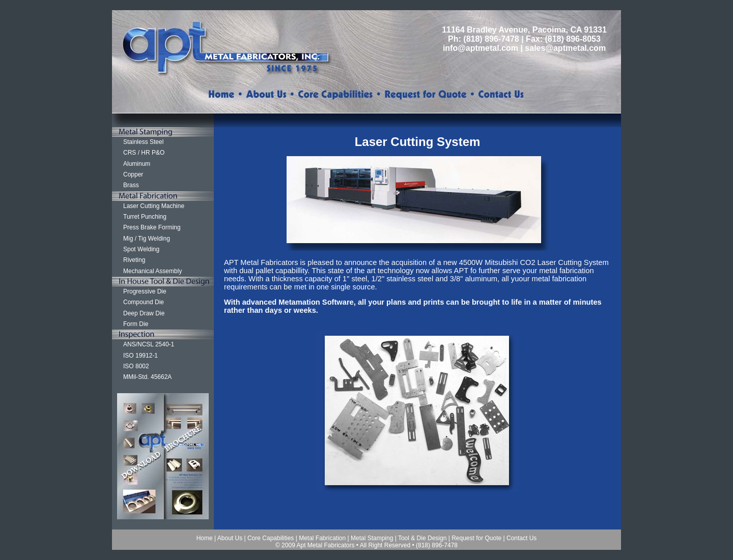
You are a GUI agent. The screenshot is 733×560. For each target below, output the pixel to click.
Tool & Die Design (422, 538)
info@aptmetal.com (481, 48)
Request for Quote (476, 538)
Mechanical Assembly (152, 271)
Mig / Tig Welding (147, 239)
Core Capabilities (271, 538)
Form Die (136, 324)
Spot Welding (141, 249)
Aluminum (137, 164)
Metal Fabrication (322, 538)
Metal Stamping (372, 538)
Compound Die (144, 302)
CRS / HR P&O (144, 153)
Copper (133, 174)
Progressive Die (145, 291)
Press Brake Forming (152, 227)
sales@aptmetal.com (565, 48)
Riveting (134, 260)
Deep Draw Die (144, 313)
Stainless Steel (143, 142)
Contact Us (521, 538)
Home (205, 538)
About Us (230, 538)
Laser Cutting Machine (154, 206)
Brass (131, 185)
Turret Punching (145, 217)
